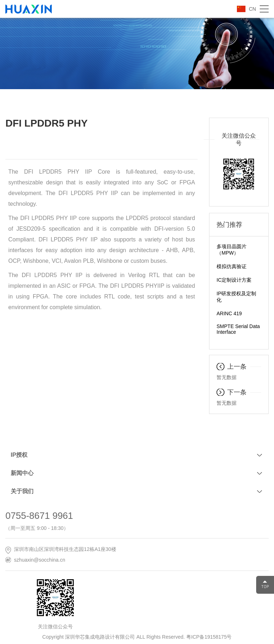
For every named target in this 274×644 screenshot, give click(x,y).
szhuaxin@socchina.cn (39, 560)
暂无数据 (227, 377)
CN (252, 9)
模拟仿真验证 (232, 266)
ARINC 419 (229, 313)
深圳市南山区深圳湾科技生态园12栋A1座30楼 (65, 549)
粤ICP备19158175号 (209, 637)
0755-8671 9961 (39, 516)
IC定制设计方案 (234, 280)
